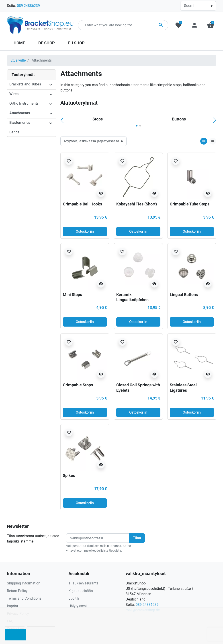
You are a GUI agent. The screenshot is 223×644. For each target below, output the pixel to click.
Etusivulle (18, 60)
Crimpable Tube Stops (190, 204)
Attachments (20, 113)
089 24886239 (28, 6)
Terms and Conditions (24, 598)
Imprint (12, 606)
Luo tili (74, 598)
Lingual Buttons (184, 295)
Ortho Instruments (24, 103)
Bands (14, 132)
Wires (14, 94)
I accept (15, 635)
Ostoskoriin (85, 231)
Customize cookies (41, 625)
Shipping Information (24, 583)
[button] (211, 25)
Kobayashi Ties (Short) (137, 204)
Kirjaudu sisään (81, 591)
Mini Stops (72, 295)
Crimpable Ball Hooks (82, 204)
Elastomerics (20, 123)
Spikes (69, 475)
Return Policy (17, 591)
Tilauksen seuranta (83, 583)
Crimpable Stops (78, 385)
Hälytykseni (78, 606)
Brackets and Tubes (25, 84)
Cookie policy (15, 625)
